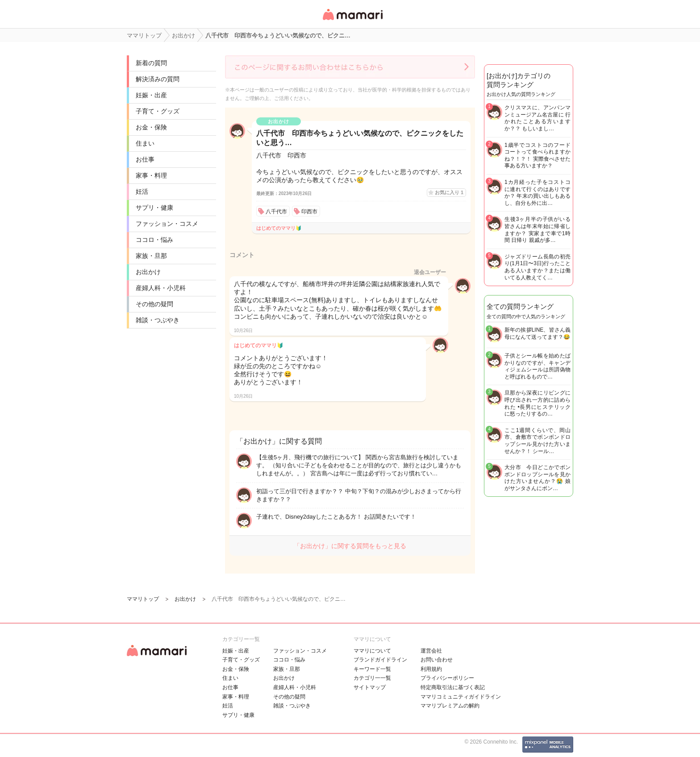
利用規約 (431, 669)
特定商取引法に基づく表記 (453, 687)
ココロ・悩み (154, 240)
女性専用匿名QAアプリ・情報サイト (352, 21)
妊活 (142, 191)
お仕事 (145, 159)
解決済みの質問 (158, 79)
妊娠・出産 (151, 95)
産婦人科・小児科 (161, 288)
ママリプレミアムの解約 (450, 706)
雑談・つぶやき (158, 320)
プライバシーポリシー (447, 678)
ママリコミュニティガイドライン (461, 697)
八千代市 (276, 212)
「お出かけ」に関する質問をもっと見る (350, 546)
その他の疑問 (154, 304)
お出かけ (148, 272)
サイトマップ (370, 687)
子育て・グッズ (158, 111)
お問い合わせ (437, 660)
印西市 (309, 212)
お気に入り (449, 192)
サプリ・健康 (154, 208)
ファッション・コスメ (167, 224)
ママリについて (372, 651)
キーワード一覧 (372, 669)
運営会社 (431, 651)
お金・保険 (151, 127)
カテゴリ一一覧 (372, 678)
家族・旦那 (151, 256)
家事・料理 (151, 175)
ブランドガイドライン (380, 660)
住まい (145, 143)
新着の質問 (151, 63)
